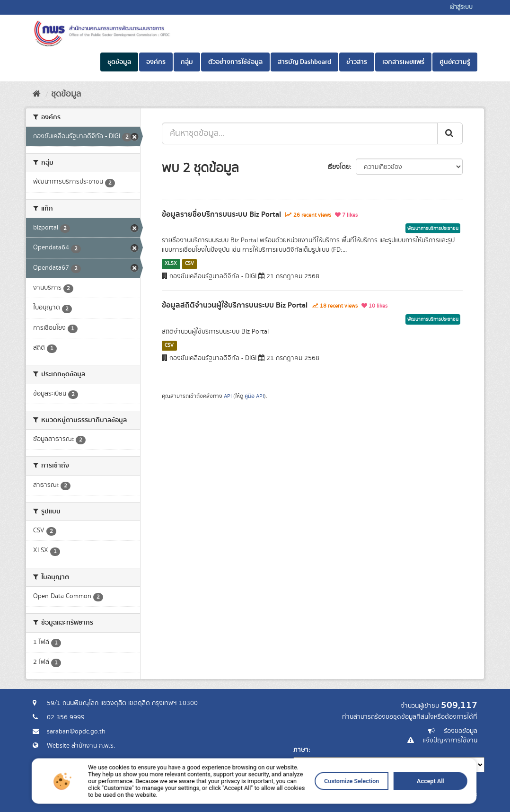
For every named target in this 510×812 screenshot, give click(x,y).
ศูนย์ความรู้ (455, 62)
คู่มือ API (254, 396)
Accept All (368, 798)
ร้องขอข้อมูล (461, 731)
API (228, 396)
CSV (189, 264)
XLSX (171, 264)
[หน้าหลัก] (37, 94)
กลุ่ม (187, 62)
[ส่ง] (450, 133)
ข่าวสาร (357, 62)
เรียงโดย (339, 167)
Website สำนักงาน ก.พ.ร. (81, 746)
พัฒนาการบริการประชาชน (433, 229)
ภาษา (301, 750)
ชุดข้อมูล (119, 62)
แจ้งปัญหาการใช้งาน (450, 741)
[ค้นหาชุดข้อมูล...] (300, 133)
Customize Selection (314, 798)
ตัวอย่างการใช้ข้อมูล (235, 62)
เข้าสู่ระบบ (461, 7)
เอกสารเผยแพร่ (403, 62)
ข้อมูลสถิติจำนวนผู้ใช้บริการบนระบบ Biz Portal (235, 305)
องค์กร (156, 62)
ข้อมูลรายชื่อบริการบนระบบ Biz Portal (221, 214)
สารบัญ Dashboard (304, 62)
